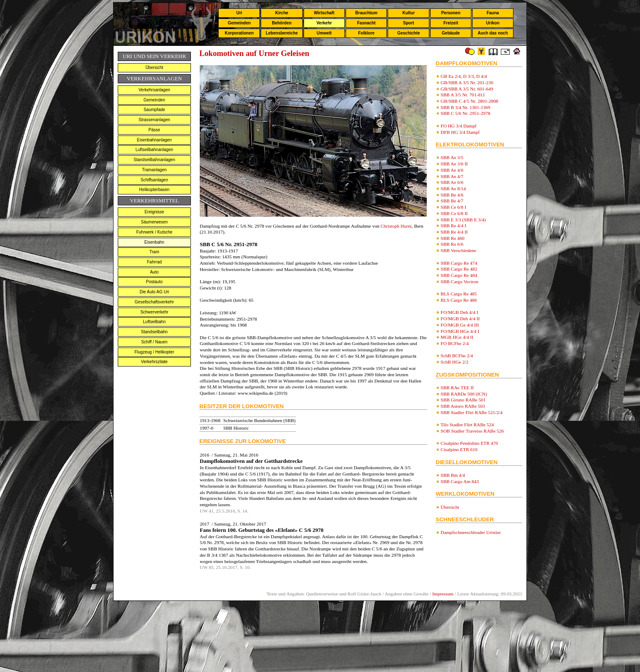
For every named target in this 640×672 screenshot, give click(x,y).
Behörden (282, 23)
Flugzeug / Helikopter (155, 352)
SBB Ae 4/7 (452, 176)
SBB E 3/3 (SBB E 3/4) (463, 220)
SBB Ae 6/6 (452, 182)
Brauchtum (366, 13)
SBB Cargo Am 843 (460, 481)
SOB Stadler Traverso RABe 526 (472, 431)
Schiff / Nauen (155, 342)
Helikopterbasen (154, 190)
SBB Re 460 (453, 238)
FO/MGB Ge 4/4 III (460, 325)
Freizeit (451, 23)
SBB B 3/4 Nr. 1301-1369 (465, 107)
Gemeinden (239, 23)
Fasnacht (366, 23)
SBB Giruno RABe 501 (463, 400)
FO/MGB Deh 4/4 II (460, 319)
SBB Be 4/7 (452, 201)
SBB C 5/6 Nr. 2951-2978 (465, 113)
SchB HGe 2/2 (455, 362)
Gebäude (451, 33)
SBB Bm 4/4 (453, 475)
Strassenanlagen (154, 120)
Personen (451, 13)
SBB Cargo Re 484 (459, 275)
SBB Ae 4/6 (452, 170)
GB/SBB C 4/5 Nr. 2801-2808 (469, 101)
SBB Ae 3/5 (452, 157)
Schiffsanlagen (154, 180)
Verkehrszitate (154, 362)
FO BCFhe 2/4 (455, 343)
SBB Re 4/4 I (454, 226)
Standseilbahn (154, 332)
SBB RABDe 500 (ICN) (464, 394)
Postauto (154, 282)
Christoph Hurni (396, 226)
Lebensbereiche (282, 33)
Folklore (366, 33)
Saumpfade (154, 110)
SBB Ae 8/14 (453, 189)
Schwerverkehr (155, 312)
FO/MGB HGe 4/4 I (460, 331)
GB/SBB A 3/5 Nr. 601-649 (467, 89)
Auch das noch (493, 33)
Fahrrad (154, 262)
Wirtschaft (324, 13)
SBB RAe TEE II (457, 388)
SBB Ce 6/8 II (454, 213)
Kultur (409, 13)
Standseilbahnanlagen (155, 160)
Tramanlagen (155, 170)
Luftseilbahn (154, 322)
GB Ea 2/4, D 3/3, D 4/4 (464, 76)
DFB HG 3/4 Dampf (460, 132)
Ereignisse (155, 212)
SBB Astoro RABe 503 (463, 406)
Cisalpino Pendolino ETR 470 (469, 443)
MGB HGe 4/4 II (457, 337)
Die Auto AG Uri (154, 292)
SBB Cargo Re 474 (459, 263)
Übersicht (154, 68)
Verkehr (324, 23)
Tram (155, 252)
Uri (239, 13)
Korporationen (239, 33)
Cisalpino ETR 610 (459, 449)
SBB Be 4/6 (452, 195)
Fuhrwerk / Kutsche (154, 232)
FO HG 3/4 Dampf (459, 126)
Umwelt (324, 33)
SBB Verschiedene (458, 250)
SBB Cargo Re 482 (459, 269)
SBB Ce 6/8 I (454, 207)
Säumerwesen (154, 222)
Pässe (154, 130)
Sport (409, 23)
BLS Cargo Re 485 (459, 294)
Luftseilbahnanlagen (154, 150)
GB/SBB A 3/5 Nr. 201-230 (467, 82)
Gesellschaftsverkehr (154, 302)
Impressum (443, 594)
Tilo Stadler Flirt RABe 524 (467, 425)
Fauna (493, 13)
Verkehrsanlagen (154, 90)
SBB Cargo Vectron (460, 282)
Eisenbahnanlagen (155, 140)
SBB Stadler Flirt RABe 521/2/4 (472, 412)
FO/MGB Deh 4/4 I (459, 312)
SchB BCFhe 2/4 (457, 356)
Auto (155, 272)
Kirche (282, 13)
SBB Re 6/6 (452, 244)
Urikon (493, 23)
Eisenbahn (154, 242)
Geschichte (409, 33)
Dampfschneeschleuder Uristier (471, 532)
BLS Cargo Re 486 (459, 300)
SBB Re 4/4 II (454, 232)
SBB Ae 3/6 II (454, 164)
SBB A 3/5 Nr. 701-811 (463, 95)
